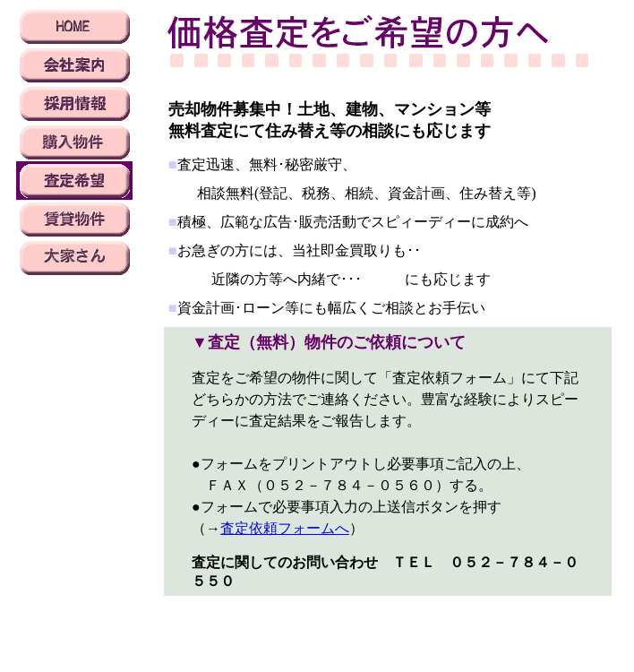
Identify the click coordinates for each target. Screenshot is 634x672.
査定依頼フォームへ (285, 528)
